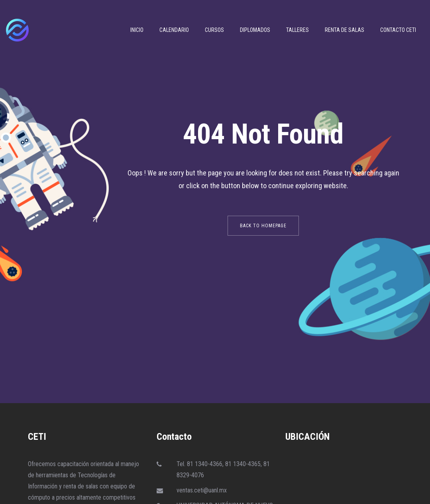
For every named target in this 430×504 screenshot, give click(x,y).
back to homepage (263, 226)
